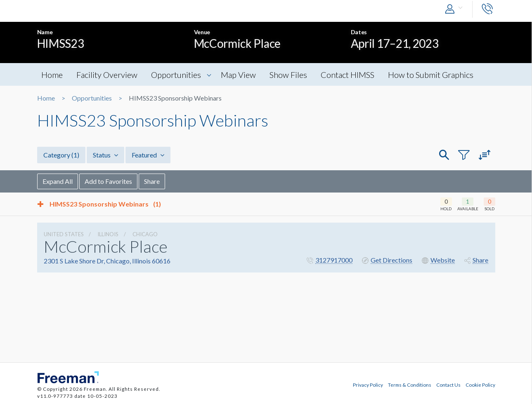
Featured (148, 155)
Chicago (145, 234)
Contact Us (448, 385)
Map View (238, 75)
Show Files (288, 75)
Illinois (108, 234)
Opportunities (176, 75)
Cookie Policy (480, 385)
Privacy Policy (368, 385)
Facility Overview (107, 75)
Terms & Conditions (410, 385)
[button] (456, 9)
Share (152, 181)
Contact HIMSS (348, 75)
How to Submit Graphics (431, 75)
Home (52, 75)
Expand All (58, 181)
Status (105, 155)
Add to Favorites (108, 181)
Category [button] (61, 155)
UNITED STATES (64, 234)
